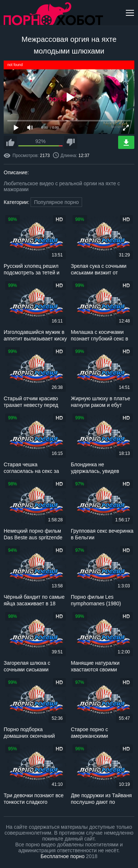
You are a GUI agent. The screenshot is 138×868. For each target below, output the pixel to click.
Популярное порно (56, 202)
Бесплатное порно (62, 856)
